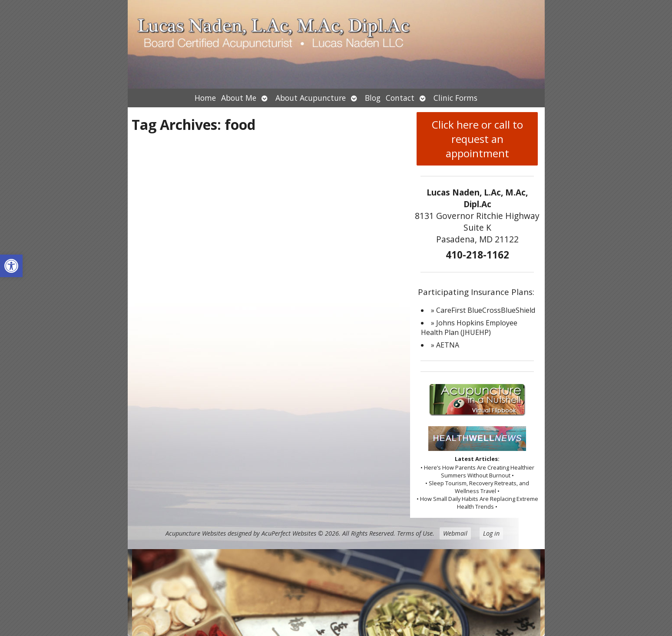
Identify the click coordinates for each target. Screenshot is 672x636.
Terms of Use (415, 533)
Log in (491, 533)
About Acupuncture (311, 98)
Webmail (455, 533)
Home (205, 98)
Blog (373, 98)
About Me (239, 98)
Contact (400, 98)
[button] (11, 266)
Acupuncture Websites (196, 533)
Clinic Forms (455, 98)
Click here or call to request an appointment (477, 139)
